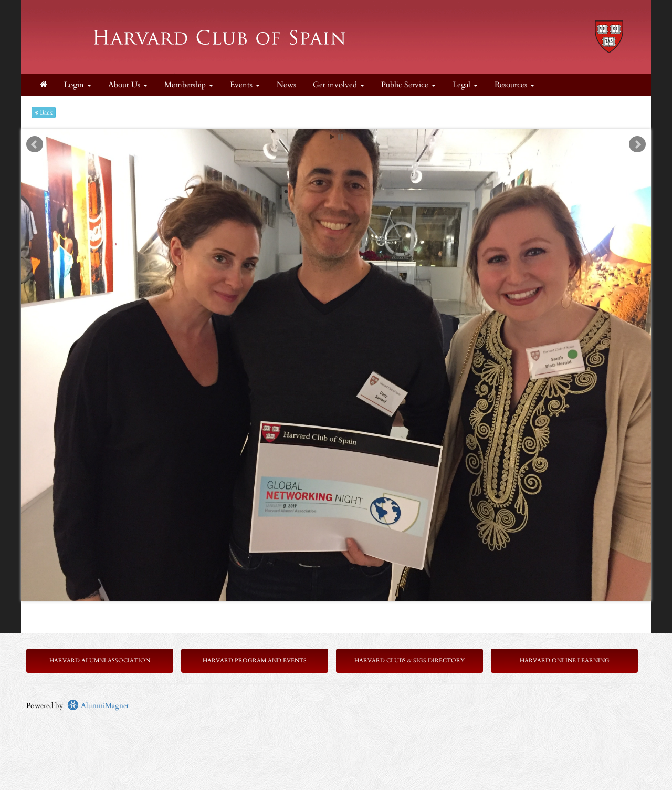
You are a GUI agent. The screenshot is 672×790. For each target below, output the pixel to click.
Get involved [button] (339, 85)
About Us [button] (128, 85)
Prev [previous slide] (35, 144)
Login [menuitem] (78, 85)
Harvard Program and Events (255, 661)
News (286, 85)
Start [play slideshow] (332, 137)
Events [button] (245, 85)
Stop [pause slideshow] (340, 137)
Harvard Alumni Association (100, 661)
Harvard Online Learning (565, 661)
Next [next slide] (637, 144)
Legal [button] (465, 85)
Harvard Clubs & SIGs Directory (409, 661)
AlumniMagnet (98, 706)
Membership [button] (189, 85)
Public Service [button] (408, 85)
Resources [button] (514, 85)
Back (44, 112)
